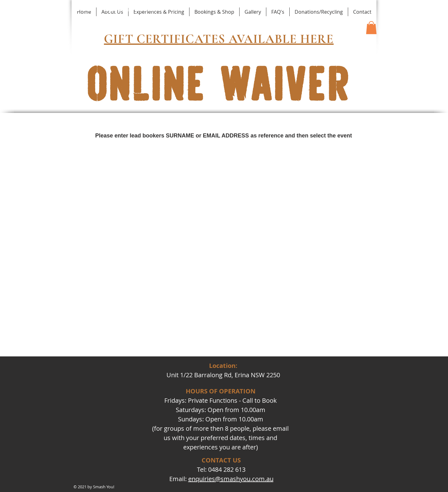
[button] (371, 28)
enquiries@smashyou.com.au (231, 479)
